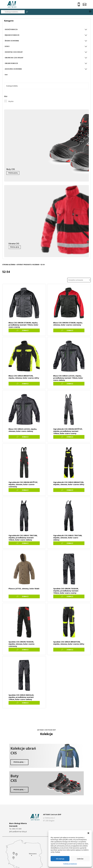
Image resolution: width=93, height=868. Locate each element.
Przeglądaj (13, 173)
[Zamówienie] (79, 280)
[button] (88, 833)
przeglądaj (19, 762)
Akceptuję (60, 859)
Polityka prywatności (70, 864)
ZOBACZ (25, 330)
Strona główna (9, 265)
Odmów (80, 859)
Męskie (11, 101)
